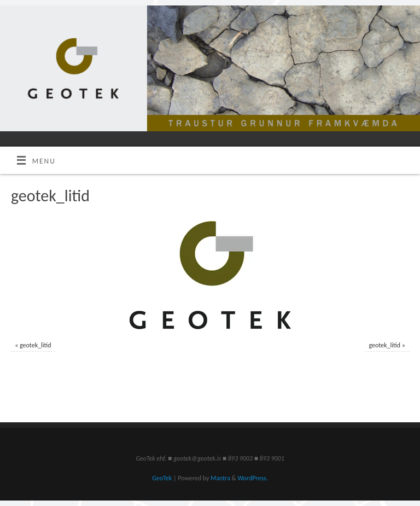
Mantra (220, 478)
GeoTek (162, 478)
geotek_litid (36, 345)
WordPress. (252, 478)
